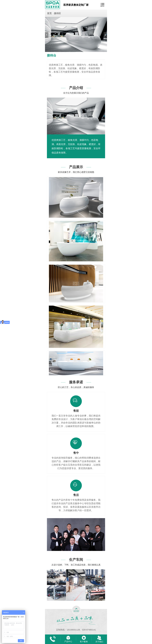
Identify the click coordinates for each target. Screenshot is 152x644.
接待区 (57, 13)
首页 (49, 13)
